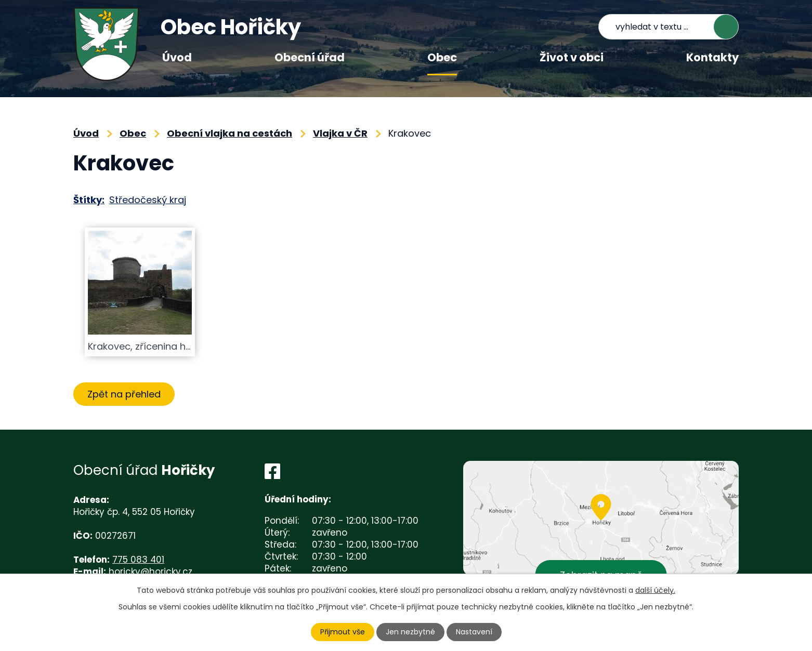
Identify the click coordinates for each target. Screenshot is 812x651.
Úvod (177, 57)
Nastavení (474, 632)
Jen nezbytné (410, 632)
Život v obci (572, 57)
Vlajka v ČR (340, 133)
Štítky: (89, 200)
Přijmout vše (343, 632)
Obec (442, 57)
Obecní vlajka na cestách (230, 133)
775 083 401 (138, 560)
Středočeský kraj (148, 200)
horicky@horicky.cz (150, 572)
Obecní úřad (310, 57)
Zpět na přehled (124, 394)
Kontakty (712, 57)
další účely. (655, 590)
